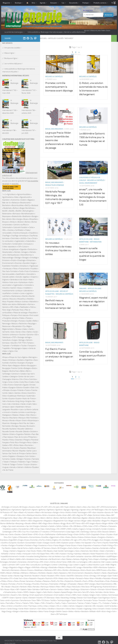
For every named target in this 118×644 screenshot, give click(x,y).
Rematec (36, 587)
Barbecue (15, 203)
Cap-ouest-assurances (16, 526)
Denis (11, 534)
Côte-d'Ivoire (8, 385)
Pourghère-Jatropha (11, 318)
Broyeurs (6, 222)
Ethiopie (6, 390)
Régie (29, 326)
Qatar (35, 443)
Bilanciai (92, 518)
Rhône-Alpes (19, 445)
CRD (19, 532)
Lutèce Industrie (93, 565)
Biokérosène (7, 214)
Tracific (57, 603)
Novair (44, 576)
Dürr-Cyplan (13, 537)
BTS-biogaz (90, 523)
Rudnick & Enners (109, 587)
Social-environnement (88, 189)
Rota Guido (76, 587)
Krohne (53, 562)
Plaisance (46, 581)
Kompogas (4, 562)
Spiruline (30, 335)
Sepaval (57, 592)
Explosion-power (68, 543)
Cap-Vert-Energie (32, 526)
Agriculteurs (11, 194)
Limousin (7, 412)
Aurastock (52, 515)
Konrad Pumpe (33, 562)
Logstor (83, 565)
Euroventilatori (31, 543)
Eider (62, 537)
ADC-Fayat (64, 507)
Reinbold (23, 587)
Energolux (101, 537)
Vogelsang (87, 609)
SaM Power (45, 589)
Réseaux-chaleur (21, 329)
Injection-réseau (16, 288)
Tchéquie (13, 462)
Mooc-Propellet (8, 302)
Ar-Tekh (115, 512)
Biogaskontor (38, 521)
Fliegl (35, 545)
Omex (86, 576)
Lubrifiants (6, 296)
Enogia (21, 540)
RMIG (64, 587)
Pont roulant (34, 315)
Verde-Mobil (24, 609)
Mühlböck (42, 573)
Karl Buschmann (55, 559)
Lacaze (108, 562)
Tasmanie (35, 459)
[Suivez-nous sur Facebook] (28, 38)
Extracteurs (24, 266)
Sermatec (99, 592)
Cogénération (20, 241)
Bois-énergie (17, 219)
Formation (14, 271)
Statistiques (7, 337)
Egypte (26, 385)
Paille (17, 307)
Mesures (13, 299)
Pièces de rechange (20, 313)
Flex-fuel (6, 271)
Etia (85, 540)
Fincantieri (20, 545)
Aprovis (108, 512)
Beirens (36, 518)
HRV (52, 554)
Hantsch (13, 551)
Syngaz (14, 340)
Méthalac (16, 573)
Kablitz (18, 559)
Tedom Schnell (77, 600)
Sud (27, 456)
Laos (21, 410)
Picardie (5, 440)
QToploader (72, 584)
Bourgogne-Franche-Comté (12, 368)
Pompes (14, 315)
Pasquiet (41, 578)
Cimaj (37, 529)
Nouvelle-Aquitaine (9, 429)
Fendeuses (7, 269)
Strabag (73, 598)
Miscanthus (22, 299)
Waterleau (33, 611)
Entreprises (31, 260)
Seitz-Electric (48, 592)
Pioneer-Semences (27, 581)
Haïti (4, 401)
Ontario (12, 434)
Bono (50, 523)
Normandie (6, 426)
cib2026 (23, 238)
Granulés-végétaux (23, 277)
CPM (15, 532)
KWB (69, 562)
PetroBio (98, 578)
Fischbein (28, 545)
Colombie (33, 379)
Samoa (5, 454)
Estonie (19, 388)
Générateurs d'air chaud (19, 280)
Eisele (68, 537)
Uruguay (5, 467)
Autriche (13, 363)
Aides (16, 197)
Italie (34, 404)
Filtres (15, 269)
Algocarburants (25, 197)
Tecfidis (53, 600)
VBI (94, 606)
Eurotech (21, 543)
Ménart (9, 573)
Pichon (10, 581)
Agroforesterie (8, 197)
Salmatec (36, 589)
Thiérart (25, 603)
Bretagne (27, 368)
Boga (45, 523)
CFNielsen (103, 526)
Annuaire (54, 3)
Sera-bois (77, 592)
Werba (77, 611)
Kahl (24, 559)
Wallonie (28, 467)
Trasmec (80, 603)
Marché (25, 296)
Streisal (80, 598)
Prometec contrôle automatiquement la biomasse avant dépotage (59, 93)
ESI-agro (74, 540)
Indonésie (16, 404)
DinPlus (82, 534)
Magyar (28, 567)
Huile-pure (13, 282)
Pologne (27, 440)
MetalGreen (39, 570)
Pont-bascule (23, 315)
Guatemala (30, 396)
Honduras (10, 401)
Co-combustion (8, 241)
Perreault (79, 578)
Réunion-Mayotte (19, 451)
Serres (18, 332)
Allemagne (32, 357)
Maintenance (16, 296)
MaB (108, 565)
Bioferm (24, 521)
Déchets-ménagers (21, 252)
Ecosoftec (45, 537)
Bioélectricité (17, 216)
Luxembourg (30, 412)
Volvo (95, 609)
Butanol (21, 222)
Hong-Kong (20, 401)
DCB (99, 532)
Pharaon (115, 578)
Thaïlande (21, 462)
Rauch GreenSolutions (104, 584)
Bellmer (50, 518)
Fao (94, 543)
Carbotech (44, 526)
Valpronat (88, 606)
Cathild (58, 526)
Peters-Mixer (89, 578)
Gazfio (31, 548)
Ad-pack (56, 507)
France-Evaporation (85, 545)
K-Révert (11, 559)
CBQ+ (4, 230)
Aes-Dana (92, 507)
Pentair (72, 578)
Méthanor (25, 573)
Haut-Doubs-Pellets (34, 551)
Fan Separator (87, 543)
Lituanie (14, 412)
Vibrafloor (51, 609)
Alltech (38, 512)
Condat (104, 529)
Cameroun (15, 374)
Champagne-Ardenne (10, 379)
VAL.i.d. (59, 606)
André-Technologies (80, 512)
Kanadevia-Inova (33, 559)
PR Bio (91, 581)
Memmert (6, 570)
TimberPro (50, 603)
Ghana (24, 393)
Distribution (32, 249)
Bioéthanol (26, 216)
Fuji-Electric (6, 548)
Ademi (79, 507)
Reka (30, 587)
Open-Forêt (112, 576)
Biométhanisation (28, 214)
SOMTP (6, 598)
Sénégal (20, 459)
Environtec (34, 540)
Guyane (18, 399)
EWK (58, 543)
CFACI (96, 526)
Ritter (58, 587)
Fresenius (97, 545)
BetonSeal (77, 518)
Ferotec (5, 545)
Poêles (22, 318)
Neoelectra (89, 573)
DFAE (36, 534)
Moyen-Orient (21, 421)
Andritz (68, 512)
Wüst (104, 611)
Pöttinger (63, 584)
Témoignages (16, 348)
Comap (89, 529)
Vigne (11, 351)
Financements (24, 269)
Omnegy (93, 576)
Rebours (15, 324)
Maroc (33, 415)
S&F (18, 589)
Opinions (5, 307)
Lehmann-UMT (14, 565)
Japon (12, 407)
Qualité (29, 321)
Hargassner (21, 551)
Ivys (64, 556)
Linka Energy (63, 565)
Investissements (8, 291)
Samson (53, 589)
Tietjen (37, 603)
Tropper (94, 603)
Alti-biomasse (46, 512)
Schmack (101, 589)
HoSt (34, 554)
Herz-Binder (94, 551)
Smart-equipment (36, 595)
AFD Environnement (108, 507)
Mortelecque (75, 570)
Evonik (53, 543)
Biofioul (16, 208)
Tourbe (24, 346)
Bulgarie (5, 371)
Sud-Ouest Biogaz (90, 598)
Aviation (23, 200)
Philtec (4, 581)
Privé (107, 581)
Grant (70, 548)
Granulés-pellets (8, 277)
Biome (3, 523)
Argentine (29, 360)
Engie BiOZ (13, 540)
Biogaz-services (74, 521)
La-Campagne (82, 562)
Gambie (17, 393)
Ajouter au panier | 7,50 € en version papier (11, 187)
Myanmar (6, 423)
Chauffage (6, 236)
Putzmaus (44, 584)
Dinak (76, 534)
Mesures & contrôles (54, 82)
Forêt (21, 271)
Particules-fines (18, 310)
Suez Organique (104, 598)
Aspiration (6, 200)
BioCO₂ (28, 205)
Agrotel (83, 510)
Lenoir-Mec (25, 565)
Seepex (32, 592)
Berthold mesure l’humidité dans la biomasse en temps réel (58, 310)
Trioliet (87, 603)
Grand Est (31, 393)
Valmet (71, 606)
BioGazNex (97, 521)
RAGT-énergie (90, 584)
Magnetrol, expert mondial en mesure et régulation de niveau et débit (93, 307)
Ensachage (21, 260)
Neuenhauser (113, 573)
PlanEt (53, 581)
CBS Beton (77, 526)
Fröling (110, 545)
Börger (105, 523)
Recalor (8, 587)
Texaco (109, 600)
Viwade (80, 609)
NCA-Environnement (76, 573)
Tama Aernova (25, 600)
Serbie (28, 454)
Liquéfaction (7, 293)
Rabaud (81, 584)
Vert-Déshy (42, 609)
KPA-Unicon (44, 562)
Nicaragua (14, 423)
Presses (29, 318)
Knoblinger (104, 559)
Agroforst (59, 510)
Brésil (34, 368)
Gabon (11, 393)
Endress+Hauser (90, 537)
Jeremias (88, 556)
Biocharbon (6, 205)
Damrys (93, 532)
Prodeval (4, 584)
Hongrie (28, 401)
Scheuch (93, 589)
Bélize (22, 371)
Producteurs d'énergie (55, 191)
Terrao (95, 600)
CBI (71, 526)
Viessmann (60, 609)
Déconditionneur (27, 255)
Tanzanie (27, 459)
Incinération (29, 285)
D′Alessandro (23, 537)
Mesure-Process (27, 570)
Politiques (6, 315)
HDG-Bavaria (48, 551)
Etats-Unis (35, 388)
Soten (12, 598)
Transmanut (71, 603)
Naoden (50, 573)
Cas (63, 3)
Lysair (102, 565)
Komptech (13, 562)
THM (31, 603)
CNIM (69, 529)
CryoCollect (34, 532)
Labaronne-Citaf (99, 562)
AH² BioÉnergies (98, 510)
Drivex (103, 534)
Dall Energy (85, 532)
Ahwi (89, 510)
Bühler (111, 523)
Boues (26, 219)
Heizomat (84, 551)
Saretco (60, 589)
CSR (19, 247)
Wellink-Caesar (62, 611)
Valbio (65, 606)
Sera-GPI (86, 592)
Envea (27, 540)
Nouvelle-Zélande (22, 432)
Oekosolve (79, 576)
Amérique (12, 360)
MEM (96, 567)
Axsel (65, 515)
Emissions (6, 260)
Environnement (8, 263)
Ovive (26, 578)
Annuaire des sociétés (12, 48)
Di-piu (41, 534)
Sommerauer (113, 595)
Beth (70, 518)
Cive (29, 238)
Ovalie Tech (18, 578)
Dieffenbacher (50, 534)
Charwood (112, 526)
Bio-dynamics (113, 518)
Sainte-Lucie (31, 451)
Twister (114, 603)
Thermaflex (10, 603)
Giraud (54, 548)
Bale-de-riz (6, 203)
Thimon (18, 603)
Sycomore (15, 600)
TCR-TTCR (22, 343)
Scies (13, 332)
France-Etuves (71, 545)
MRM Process (102, 570)
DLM (88, 534)
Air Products (5, 512)
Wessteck (85, 611)
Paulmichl (49, 578)
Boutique (18, 3)
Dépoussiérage (8, 258)
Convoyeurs (28, 244)
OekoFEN (70, 576)
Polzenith (78, 581)
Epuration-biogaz (29, 263)
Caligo (5, 526)
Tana (33, 600)
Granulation (31, 274)
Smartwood (48, 595)
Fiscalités (34, 269)
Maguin (21, 567)
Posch (85, 581)
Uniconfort (18, 606)
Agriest (35, 510)
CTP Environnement (57, 532)
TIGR (43, 603)
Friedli (104, 545)
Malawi (22, 415)
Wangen (16, 611)
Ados (85, 507)
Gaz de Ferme (23, 548)
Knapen (96, 559)
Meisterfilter (88, 567)
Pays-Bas (35, 434)
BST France (76, 523)
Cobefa (75, 529)
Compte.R (96, 529)
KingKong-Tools (86, 559)
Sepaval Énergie (67, 592)
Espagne (12, 388)
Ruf (2, 589)
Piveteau (38, 581)
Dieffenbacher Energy (65, 534)
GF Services (46, 548)
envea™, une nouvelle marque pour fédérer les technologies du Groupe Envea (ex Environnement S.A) (93, 203)
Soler (98, 595)
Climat (34, 238)
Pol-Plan (60, 581)
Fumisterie (34, 271)
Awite (59, 515)
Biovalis (28, 523)
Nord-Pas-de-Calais (26, 423)
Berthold (63, 518)
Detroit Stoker (27, 534)
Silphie (29, 332)
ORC (12, 307)
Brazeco (57, 523)
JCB (68, 556)
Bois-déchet (7, 219)
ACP (46, 507)
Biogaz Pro (106, 521)
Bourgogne (31, 366)
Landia (114, 562)
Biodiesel (35, 205)
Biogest (114, 521)
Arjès (19, 515)
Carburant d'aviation (21, 227)
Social (35, 332)
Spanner (19, 598)
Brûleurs (13, 222)
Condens (111, 529)
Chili (21, 379)
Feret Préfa (113, 543)
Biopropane (6, 216)
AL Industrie (29, 512)
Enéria (49, 540)
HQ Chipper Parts (43, 554)
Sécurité (14, 343)
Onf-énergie (102, 576)
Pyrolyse (22, 321)
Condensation (17, 244)
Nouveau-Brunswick (27, 426)
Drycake (109, 534)
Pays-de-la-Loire (21, 437)
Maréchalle (53, 567)
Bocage (34, 216)
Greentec (96, 548)
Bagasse (31, 200)
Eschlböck (66, 540)
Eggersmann (54, 537)
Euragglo (95, 540)
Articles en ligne (86, 245)
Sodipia (85, 595)
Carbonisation (7, 227)
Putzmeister (54, 584)
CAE (116, 523)
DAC (78, 532)
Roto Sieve (85, 587)
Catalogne (13, 377)
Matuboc (61, 567)
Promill (20, 584)
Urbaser (52, 606)
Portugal (22, 443)
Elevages (26, 258)
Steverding (65, 598)
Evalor (40, 543)
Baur (21, 518)
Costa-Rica (24, 382)
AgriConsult (26, 510)
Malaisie (15, 415)
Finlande (20, 390)
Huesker (63, 554)
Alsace (5, 360)
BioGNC (5, 211)
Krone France (62, 562)
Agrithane (50, 510)
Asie (35, 360)
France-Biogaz (59, 545)
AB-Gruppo (23, 507)
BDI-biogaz (28, 518)
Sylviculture (6, 340)
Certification (19, 230)
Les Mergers (46, 565)
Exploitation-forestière (10, 266)
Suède (13, 459)
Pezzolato (107, 578)
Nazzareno (63, 573)
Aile (106, 510)
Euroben (115, 540)
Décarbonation (7, 252)
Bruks (69, 523)
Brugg (63, 523)
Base (108, 515)
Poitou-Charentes (16, 440)
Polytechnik (69, 581)
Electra (74, 537)
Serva (112, 592)
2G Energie (5, 507)
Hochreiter (110, 551)
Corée (16, 382)
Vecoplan (100, 606)
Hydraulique (23, 282)
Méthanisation (96, 248)
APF (90, 512)
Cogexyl (82, 529)
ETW (89, 540)
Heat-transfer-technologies (64, 551)
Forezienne (43, 545)
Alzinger (56, 512)
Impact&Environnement (9, 556)
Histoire (5, 282)
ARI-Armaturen (10, 515)
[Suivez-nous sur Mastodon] (35, 38)
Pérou (29, 443)
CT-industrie (44, 532)
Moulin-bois (91, 570)
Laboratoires (28, 291)
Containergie (7, 532)
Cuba (37, 382)
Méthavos (33, 573)
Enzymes (18, 263)
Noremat (28, 576)
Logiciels (29, 293)
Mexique (22, 418)
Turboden (106, 603)
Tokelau (34, 462)
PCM (55, 578)
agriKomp (42, 510)
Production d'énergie (10, 321)
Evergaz (46, 543)
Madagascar (7, 415)
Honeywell (27, 554)
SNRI (74, 595)
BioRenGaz (10, 523)
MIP (55, 570)
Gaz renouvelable (8, 274)
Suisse (32, 456)
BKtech (35, 523)
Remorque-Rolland (48, 587)
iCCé (107, 554)
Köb (74, 562)
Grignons (5, 280)
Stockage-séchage (24, 337)
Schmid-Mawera (112, 589)
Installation (27, 288)
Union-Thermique (30, 606)
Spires (25, 598)
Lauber (4, 565)
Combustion (7, 244)
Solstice (104, 595)
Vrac (16, 351)
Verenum (33, 609)
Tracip (63, 603)
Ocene (63, 576)
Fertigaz (12, 545)
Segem (39, 592)
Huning (70, 554)
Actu (33, 3)
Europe (13, 390)
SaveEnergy (75, 589)
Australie (5, 363)
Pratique (86, 3)
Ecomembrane (35, 537)
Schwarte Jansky (10, 592)
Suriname (6, 459)
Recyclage (32, 324)
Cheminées (15, 238)
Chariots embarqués (20, 233)
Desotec (18, 534)
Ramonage (6, 324)
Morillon (66, 570)
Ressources (6, 326)
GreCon (76, 548)
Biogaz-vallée (86, 521)
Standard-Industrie (36, 598)
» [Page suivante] (79, 58)
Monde (12, 421)
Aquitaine (20, 360)
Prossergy (27, 584)
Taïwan (6, 462)
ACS (50, 507)
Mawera (69, 567)
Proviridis (36, 584)
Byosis (98, 523)
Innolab (22, 556)
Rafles (35, 321)
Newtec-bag (19, 576)
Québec (5, 445)
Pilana (16, 581)
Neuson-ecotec (7, 576)
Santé (31, 329)
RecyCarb (15, 587)
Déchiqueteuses (13, 255)
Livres (22, 293)
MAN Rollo (36, 567)
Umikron (10, 606)
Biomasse (16, 214)
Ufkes (3, 606)
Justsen (4, 559)
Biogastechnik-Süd (60, 521)
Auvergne (21, 363)
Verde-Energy (12, 609)
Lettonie (35, 410)
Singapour (12, 456)
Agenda (43, 3)
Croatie (31, 382)
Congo (5, 382)
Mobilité (30, 299)
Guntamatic (104, 548)
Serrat (106, 592)
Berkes (56, 518)
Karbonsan (44, 559)
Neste (104, 573)
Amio (62, 512)
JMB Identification (99, 556)
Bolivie (23, 366)
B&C (70, 515)
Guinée (5, 399)
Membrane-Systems (107, 567)
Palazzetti (33, 578)
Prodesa (114, 581)
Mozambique (33, 421)
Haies (31, 280)
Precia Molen (99, 581)
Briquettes (33, 219)
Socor (79, 595)
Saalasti (23, 589)
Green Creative (85, 548)
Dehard (112, 532)
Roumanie (28, 445)
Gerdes (38, 548)
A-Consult (14, 507)
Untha (40, 606)
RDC (11, 445)
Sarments (6, 332)
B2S (74, 515)
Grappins (34, 277)
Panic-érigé (6, 310)
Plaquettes (33, 313)
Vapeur (25, 348)
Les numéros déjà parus (13, 64)
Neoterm (97, 573)
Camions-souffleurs (21, 225)
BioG (30, 521)
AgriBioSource (5, 510)
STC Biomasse (49, 598)
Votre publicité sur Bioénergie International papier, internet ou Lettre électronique (56, 32)
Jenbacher (80, 556)
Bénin (28, 371)
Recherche (23, 324)
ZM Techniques (62, 614)
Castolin (52, 526)
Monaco (5, 421)
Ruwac (7, 589)
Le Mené (28, 410)
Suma (113, 598)
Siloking (25, 595)
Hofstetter (5, 554)
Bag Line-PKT (82, 515)
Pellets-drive (63, 578)
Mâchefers (33, 302)
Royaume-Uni (7, 448)
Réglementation (8, 329)
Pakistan (27, 434)
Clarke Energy (50, 529)
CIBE (32, 529)
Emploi (14, 260)
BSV (83, 523)
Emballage (34, 258)
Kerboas (76, 559)
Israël (29, 404)
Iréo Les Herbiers (55, 556)
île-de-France (8, 470)
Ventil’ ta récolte (110, 606)
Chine (26, 379)
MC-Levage (78, 567)
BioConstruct (6, 521)
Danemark (18, 385)
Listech (76, 565)
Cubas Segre (71, 532)
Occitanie (33, 432)
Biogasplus (48, 521)
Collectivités (30, 241)
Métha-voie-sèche (9, 304)
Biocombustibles (18, 205)
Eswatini (26, 388)
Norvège (15, 426)
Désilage (18, 258)
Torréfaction (15, 346)
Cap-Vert (30, 374)
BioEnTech (16, 521)
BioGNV (19, 211)
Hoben (102, 551)
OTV (11, 578)
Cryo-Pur (26, 532)
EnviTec (42, 540)
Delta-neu (4, 534)
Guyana (11, 399)
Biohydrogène (28, 211)
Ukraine (33, 465)
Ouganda (19, 434)
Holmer (13, 554)
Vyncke (114, 609)
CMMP (63, 529)
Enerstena (4, 540)
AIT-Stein (14, 512)
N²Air (57, 576)
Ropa (69, 587)
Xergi (109, 611)
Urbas (46, 606)
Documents (73, 3)
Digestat (23, 249)
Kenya (28, 407)
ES (60, 540)
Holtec (19, 554)
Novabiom (36, 576)
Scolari (20, 592)
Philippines (32, 437)
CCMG (85, 526)
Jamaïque (6, 407)
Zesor (53, 614)
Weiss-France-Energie (47, 611)
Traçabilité (6, 348)
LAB (90, 562)
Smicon (68, 595)
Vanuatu (13, 467)
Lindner (55, 565)
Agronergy (75, 510)
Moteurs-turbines (22, 302)
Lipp (71, 565)
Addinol (73, 507)
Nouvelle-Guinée (8, 432)
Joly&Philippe (111, 556)
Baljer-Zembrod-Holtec (97, 515)
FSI (115, 545)
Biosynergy (20, 523)
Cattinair (65, 526)
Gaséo (14, 548)
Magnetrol (13, 567)
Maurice (5, 418)
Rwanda (23, 448)
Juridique (19, 291)
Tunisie (19, 465)
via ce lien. (15, 184)
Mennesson (15, 570)
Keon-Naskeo (67, 559)
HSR (57, 554)
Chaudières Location (10, 529)
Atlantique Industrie (34, 515)
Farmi (99, 543)
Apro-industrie (98, 512)
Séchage (22, 340)
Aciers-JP (39, 507)
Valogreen (79, 606)
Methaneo (48, 570)
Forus (50, 545)
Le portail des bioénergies (14, 32)
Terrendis (102, 600)
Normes (31, 304)
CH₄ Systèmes (24, 529)
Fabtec (78, 543)
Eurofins (5, 543)
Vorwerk (101, 609)
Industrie (5, 288)
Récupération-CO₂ (19, 326)
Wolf (98, 611)
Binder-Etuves (101, 518)
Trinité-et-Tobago (9, 465)
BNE (40, 523)
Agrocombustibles (24, 194)
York (114, 611)
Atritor (45, 515)
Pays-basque (8, 437)
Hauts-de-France (29, 399)
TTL (100, 603)
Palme (33, 307)
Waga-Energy (7, 611)
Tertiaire (30, 343)
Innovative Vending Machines (37, 556)
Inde (9, 404)
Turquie (26, 465)
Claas (42, 529)
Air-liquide (113, 510)
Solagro (92, 595)
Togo (28, 462)
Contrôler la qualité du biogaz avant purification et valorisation (92, 361)
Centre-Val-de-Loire (26, 377)
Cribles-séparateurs (9, 247)
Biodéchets (7, 208)
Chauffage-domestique (20, 236)
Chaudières (33, 233)
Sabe (29, 589)
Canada (23, 374)
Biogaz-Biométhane (27, 208)
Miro (59, 570)
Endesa (80, 537)
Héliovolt (86, 554)
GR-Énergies (62, 548)
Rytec (13, 589)
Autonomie (15, 200)
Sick (20, 595)
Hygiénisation (18, 285)
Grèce (4, 396)
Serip (92, 592)
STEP (14, 337)
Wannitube (24, 611)
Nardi (56, 573)
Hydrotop (78, 554)
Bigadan (85, 518)
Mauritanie (13, 418)
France (27, 390)
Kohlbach (113, 559)
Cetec (90, 526)
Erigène (55, 540)
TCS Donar (45, 600)
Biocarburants (25, 203)
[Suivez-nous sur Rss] (32, 38)
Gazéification (21, 274)
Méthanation (22, 304)
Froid (26, 271)
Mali (28, 415)
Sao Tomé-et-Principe (17, 454)
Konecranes (22, 562)
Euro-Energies (105, 540)
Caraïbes (5, 377)
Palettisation (24, 307)
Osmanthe (4, 578)
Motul (83, 570)
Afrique (5, 357)
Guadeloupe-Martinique (16, 396)
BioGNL (12, 211)
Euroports (13, 543)
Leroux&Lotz (35, 565)
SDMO (26, 592)
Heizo (77, 551)
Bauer (16, 518)
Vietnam (20, 467)
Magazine (6, 3)
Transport (31, 346)
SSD (36, 335)
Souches (22, 335)
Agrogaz (67, 510)
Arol (24, 515)
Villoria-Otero (71, 609)
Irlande (23, 404)
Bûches (27, 222)
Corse (10, 382)
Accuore (32, 507)
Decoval (105, 532)
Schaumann (85, 589)
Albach (21, 512)
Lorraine (21, 412)
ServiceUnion (5, 595)
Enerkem (110, 537)
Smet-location (59, 595)
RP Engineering (96, 587)
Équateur (36, 467)
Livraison (16, 293)
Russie (16, 448)
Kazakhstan (20, 407)
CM (58, 529)
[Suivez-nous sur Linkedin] (24, 38)
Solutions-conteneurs (10, 335)
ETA (80, 540)
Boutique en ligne (11, 58)
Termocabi (87, 600)
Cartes (31, 227)
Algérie (24, 357)
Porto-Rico (14, 443)
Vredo (108, 609)
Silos (24, 332)
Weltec (71, 611)
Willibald (92, 611)
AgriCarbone (16, 510)
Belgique (16, 366)
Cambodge (6, 374)
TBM (38, 600)
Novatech (51, 576)
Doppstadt (95, 534)
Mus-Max (112, 570)
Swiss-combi (5, 600)
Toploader (6, 346)
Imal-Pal (113, 554)
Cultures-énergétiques (10, 249)
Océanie (5, 434)
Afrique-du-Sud (15, 357)
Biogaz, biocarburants (54, 135)
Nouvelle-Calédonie (25, 429)
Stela (58, 598)
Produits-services (100, 3)
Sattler (67, 589)
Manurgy (44, 567)
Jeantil (73, 556)
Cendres (11, 230)
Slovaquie (20, 456)
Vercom (3, 609)
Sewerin (14, 595)
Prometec (12, 584)
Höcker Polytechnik (97, 554)
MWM (3, 573)
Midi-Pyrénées (32, 418)
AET (98, 507)
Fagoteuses (34, 266)
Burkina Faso (14, 371)
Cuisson (25, 247)
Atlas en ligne (9, 53)
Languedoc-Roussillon (10, 410)
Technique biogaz (64, 600)
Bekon (43, 518)
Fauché (105, 543)
